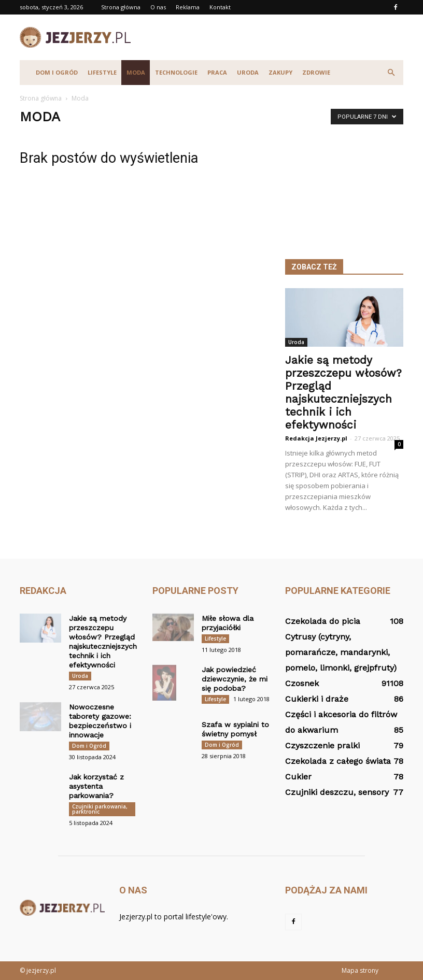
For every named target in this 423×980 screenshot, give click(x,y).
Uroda (248, 72)
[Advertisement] (281, 37)
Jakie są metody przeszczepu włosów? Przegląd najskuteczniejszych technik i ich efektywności (343, 392)
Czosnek (302, 683)
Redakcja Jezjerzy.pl (316, 438)
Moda (136, 72)
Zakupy (280, 72)
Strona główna (121, 7)
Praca (217, 72)
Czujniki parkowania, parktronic (100, 809)
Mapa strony (360, 970)
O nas (158, 7)
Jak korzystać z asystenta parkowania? (96, 786)
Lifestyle (102, 72)
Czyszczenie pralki (322, 745)
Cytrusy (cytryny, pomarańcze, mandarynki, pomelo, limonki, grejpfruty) (341, 652)
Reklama (188, 7)
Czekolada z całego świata (338, 761)
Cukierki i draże (317, 699)
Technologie (176, 72)
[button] (391, 73)
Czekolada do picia (323, 621)
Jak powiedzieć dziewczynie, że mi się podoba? (235, 679)
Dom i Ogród (57, 72)
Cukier (298, 777)
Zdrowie (316, 72)
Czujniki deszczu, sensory (337, 792)
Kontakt (220, 7)
